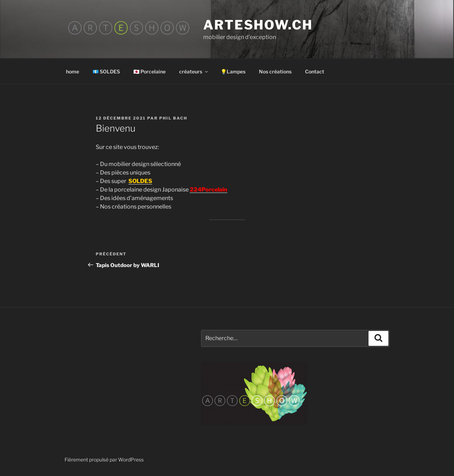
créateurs (194, 71)
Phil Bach (173, 118)
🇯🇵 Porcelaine (150, 71)
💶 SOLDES (106, 71)
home (73, 71)
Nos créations (275, 71)
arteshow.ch (258, 25)
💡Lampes (233, 71)
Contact (315, 71)
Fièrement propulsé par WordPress (104, 460)
